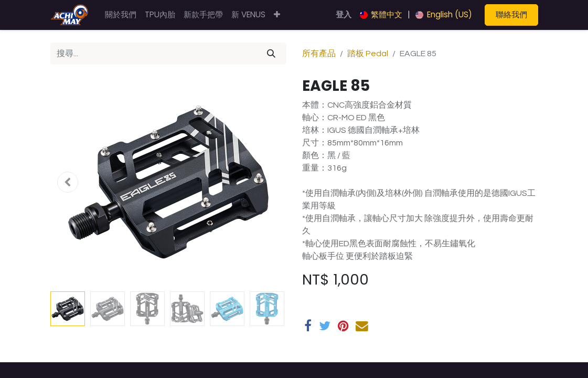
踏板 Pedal (368, 54)
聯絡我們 (511, 14)
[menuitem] (121, 15)
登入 (344, 14)
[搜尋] (271, 54)
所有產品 (319, 54)
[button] (277, 15)
